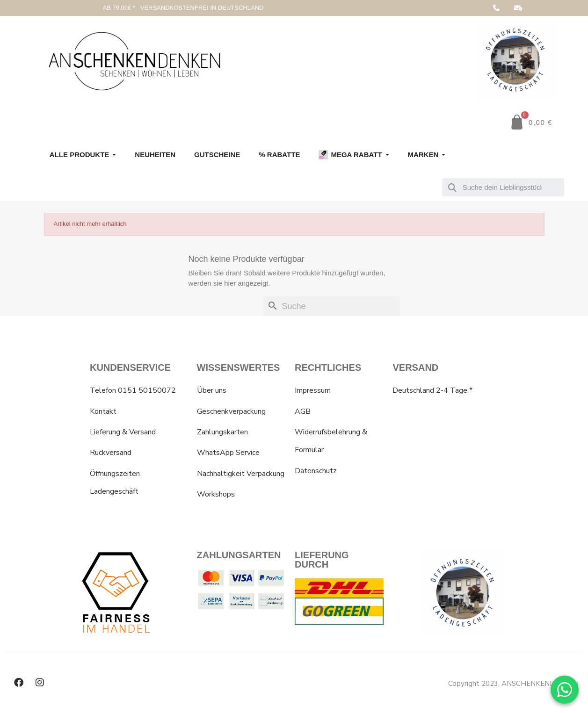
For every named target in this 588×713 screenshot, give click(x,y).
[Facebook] (19, 683)
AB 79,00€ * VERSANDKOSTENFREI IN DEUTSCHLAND (183, 8)
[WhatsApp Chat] (565, 690)
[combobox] (503, 187)
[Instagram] (40, 683)
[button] (531, 122)
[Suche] (332, 306)
